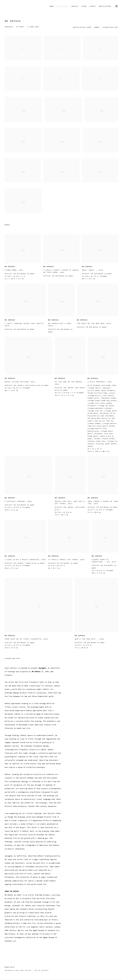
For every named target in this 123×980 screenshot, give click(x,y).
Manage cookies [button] (10, 967)
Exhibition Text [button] (110, 27)
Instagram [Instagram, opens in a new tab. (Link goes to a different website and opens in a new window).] (116, 6)
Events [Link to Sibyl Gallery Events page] (93, 6)
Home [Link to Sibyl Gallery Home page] (52, 6)
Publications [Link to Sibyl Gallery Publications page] (105, 6)
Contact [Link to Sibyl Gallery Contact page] (75, 6)
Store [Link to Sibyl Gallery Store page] (84, 6)
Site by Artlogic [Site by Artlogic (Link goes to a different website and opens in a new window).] (41, 970)
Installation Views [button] (82, 27)
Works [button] (97, 27)
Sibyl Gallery (13, 6)
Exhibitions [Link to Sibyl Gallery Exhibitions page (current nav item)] (62, 6)
